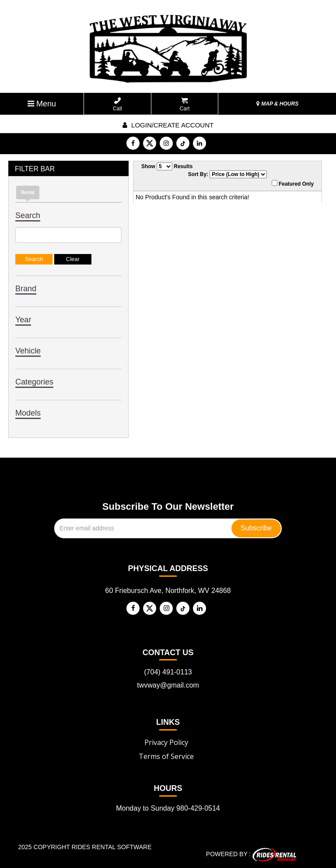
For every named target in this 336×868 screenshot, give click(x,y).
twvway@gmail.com (168, 685)
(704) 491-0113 (168, 672)
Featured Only (293, 183)
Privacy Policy (166, 742)
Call (117, 104)
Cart (185, 104)
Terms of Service (166, 756)
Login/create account (168, 125)
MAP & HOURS (277, 104)
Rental (28, 192)
